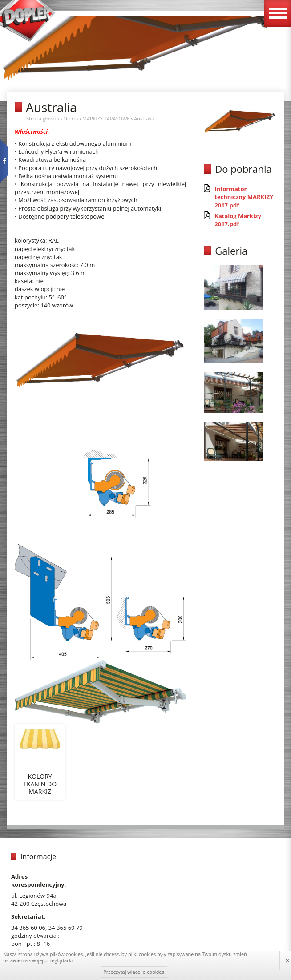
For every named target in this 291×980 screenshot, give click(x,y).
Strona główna (43, 118)
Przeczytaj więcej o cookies (134, 972)
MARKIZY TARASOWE (106, 118)
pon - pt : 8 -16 (30, 944)
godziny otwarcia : (35, 936)
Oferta (71, 118)
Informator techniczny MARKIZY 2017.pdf (244, 197)
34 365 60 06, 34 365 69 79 (47, 928)
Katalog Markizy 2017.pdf (238, 220)
